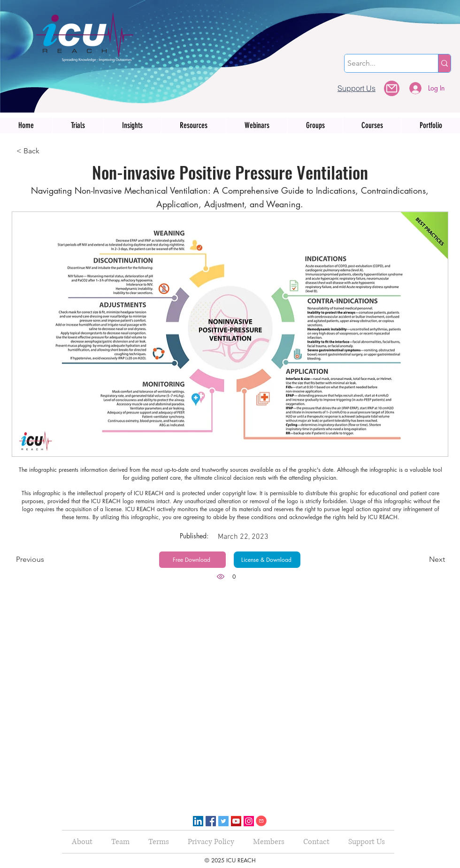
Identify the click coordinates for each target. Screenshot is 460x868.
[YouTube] (236, 821)
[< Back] (47, 151)
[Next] (422, 560)
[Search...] (383, 63)
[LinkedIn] (198, 821)
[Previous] (47, 559)
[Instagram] (249, 821)
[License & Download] (267, 560)
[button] (392, 88)
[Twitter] (223, 821)
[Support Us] (356, 88)
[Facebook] (211, 821)
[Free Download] (192, 560)
